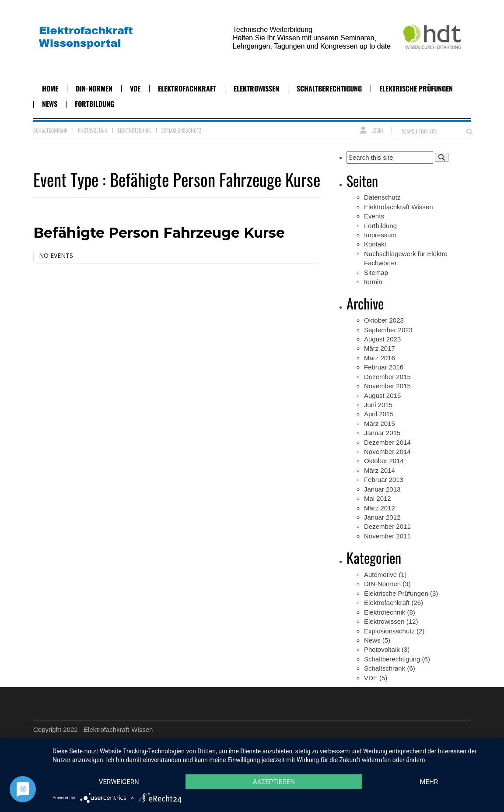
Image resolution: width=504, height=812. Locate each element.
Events (374, 216)
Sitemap (376, 272)
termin (373, 282)
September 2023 (388, 330)
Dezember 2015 (387, 377)
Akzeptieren (274, 782)
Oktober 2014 (384, 461)
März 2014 (380, 470)
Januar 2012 (382, 517)
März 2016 (380, 358)
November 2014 (387, 452)
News (50, 104)
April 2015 (379, 414)
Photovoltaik (93, 130)
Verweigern (119, 782)
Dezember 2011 (387, 526)
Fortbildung (94, 104)
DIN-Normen (94, 88)
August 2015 (382, 395)
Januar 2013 (382, 489)
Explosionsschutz (181, 130)
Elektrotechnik (134, 130)
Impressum (380, 235)
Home (50, 88)
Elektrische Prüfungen (416, 88)
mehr (429, 782)
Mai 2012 (378, 498)
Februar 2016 (384, 367)
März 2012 (380, 508)
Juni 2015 (378, 405)
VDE (135, 88)
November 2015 (387, 386)
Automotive (380, 575)
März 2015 (380, 424)
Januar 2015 (382, 433)
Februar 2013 (384, 480)
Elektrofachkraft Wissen (399, 207)
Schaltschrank (50, 130)
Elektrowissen (256, 88)
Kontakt (375, 244)
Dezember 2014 (387, 442)
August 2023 (382, 339)
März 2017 (380, 348)
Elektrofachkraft (187, 88)
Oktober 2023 (384, 320)
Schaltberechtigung (329, 88)
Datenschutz (382, 197)
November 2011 (387, 536)
